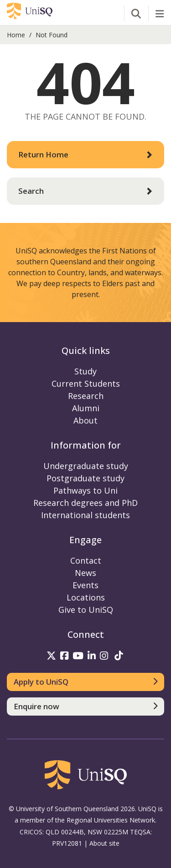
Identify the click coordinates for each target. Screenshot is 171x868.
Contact (86, 560)
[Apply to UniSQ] (85, 682)
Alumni (86, 408)
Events (85, 585)
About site (104, 843)
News (85, 573)
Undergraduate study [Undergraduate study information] (86, 466)
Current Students (86, 384)
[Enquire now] (85, 707)
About (85, 420)
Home (16, 35)
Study (85, 371)
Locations (86, 597)
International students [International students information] (85, 515)
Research (86, 396)
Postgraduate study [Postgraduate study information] (85, 478)
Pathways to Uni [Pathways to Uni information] (85, 490)
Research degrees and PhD (85, 503)
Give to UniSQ (86, 610)
